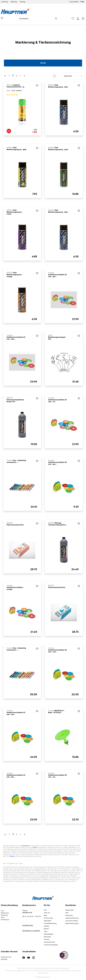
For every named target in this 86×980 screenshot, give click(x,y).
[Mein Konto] (78, 18)
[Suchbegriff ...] (35, 18)
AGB (67, 913)
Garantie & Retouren (72, 918)
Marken (46, 929)
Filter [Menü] (43, 63)
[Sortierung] (72, 76)
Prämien (47, 939)
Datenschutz (70, 910)
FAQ (45, 910)
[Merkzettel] (73, 18)
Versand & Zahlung (72, 921)
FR (81, 1)
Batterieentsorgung (72, 923)
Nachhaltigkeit (49, 934)
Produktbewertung (50, 923)
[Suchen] (57, 18)
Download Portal (49, 942)
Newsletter (48, 921)
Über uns (47, 913)
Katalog (46, 926)
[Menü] (3, 18)
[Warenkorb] (82, 18)
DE (83, 1)
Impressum (69, 915)
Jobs (46, 931)
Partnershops (48, 918)
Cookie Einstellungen (51, 945)
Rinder (12, 856)
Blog (45, 915)
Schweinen (25, 846)
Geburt (35, 847)
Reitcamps (47, 937)
